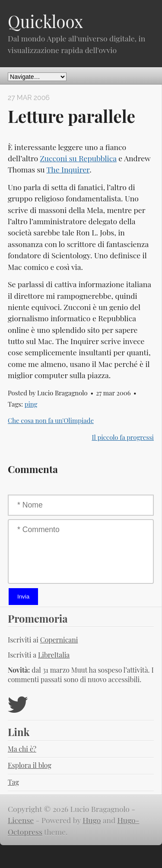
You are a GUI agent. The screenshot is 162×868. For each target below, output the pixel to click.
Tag (13, 782)
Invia (23, 597)
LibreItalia (54, 655)
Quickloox (45, 21)
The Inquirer (68, 169)
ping (31, 404)
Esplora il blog (30, 765)
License (21, 820)
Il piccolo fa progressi (123, 437)
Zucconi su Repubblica (78, 158)
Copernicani (59, 640)
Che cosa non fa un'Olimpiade (51, 420)
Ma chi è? (22, 749)
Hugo (92, 820)
